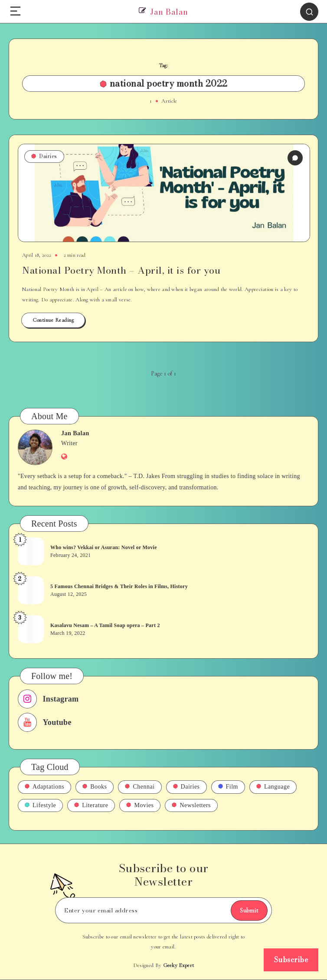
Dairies (44, 156)
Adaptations (44, 787)
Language (273, 787)
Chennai (140, 787)
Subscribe (291, 960)
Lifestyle (40, 805)
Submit (249, 910)
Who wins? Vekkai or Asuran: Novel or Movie (104, 547)
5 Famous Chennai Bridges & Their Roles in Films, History (119, 586)
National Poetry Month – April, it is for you (121, 270)
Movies (140, 805)
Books (95, 787)
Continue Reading (53, 320)
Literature (91, 805)
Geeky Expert (179, 965)
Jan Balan (75, 433)
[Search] (309, 12)
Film (228, 787)
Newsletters (191, 805)
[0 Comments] (295, 158)
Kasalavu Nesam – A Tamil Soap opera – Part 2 (105, 625)
